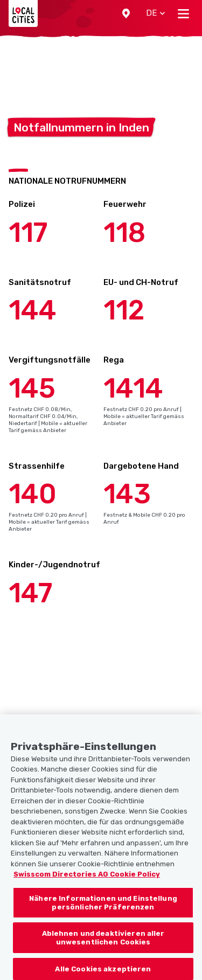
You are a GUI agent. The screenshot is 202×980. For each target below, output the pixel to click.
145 (32, 388)
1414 (133, 388)
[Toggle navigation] (183, 13)
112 (124, 310)
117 (28, 233)
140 (33, 494)
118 (124, 233)
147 (30, 593)
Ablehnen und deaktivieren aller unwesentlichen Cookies (103, 948)
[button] (126, 13)
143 (127, 494)
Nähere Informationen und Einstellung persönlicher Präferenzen (103, 913)
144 (33, 310)
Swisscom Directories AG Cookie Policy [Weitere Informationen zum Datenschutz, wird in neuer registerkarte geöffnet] (87, 885)
